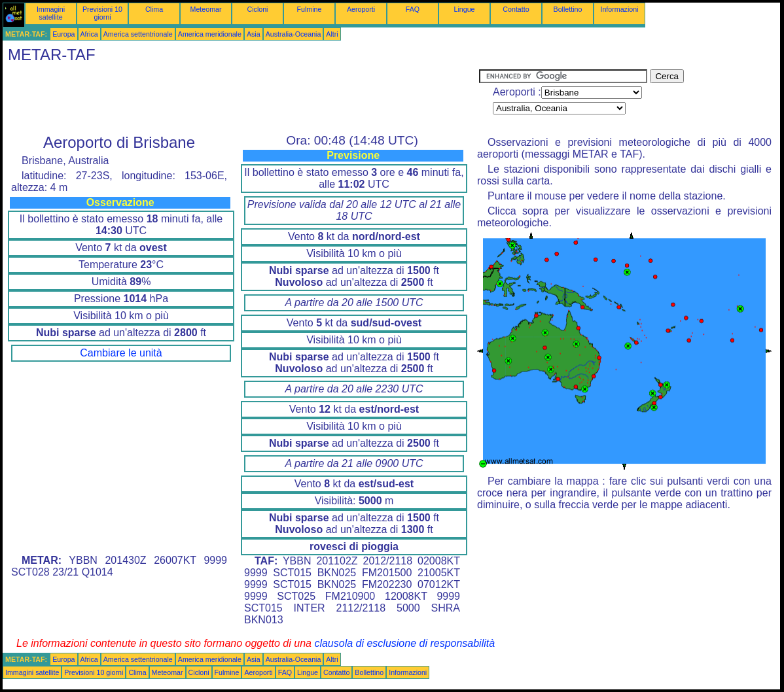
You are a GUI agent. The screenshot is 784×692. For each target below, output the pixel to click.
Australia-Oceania (294, 34)
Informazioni (619, 9)
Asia (254, 34)
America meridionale (210, 34)
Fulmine (310, 9)
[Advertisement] (241, 99)
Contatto (516, 9)
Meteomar (206, 9)
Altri (332, 34)
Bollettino (568, 9)
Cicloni (258, 9)
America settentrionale (138, 34)
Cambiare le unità (121, 353)
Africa (89, 34)
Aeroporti (361, 9)
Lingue (465, 9)
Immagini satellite (51, 13)
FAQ (413, 9)
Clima (154, 9)
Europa (63, 34)
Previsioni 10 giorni (102, 13)
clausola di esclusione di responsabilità (404, 643)
